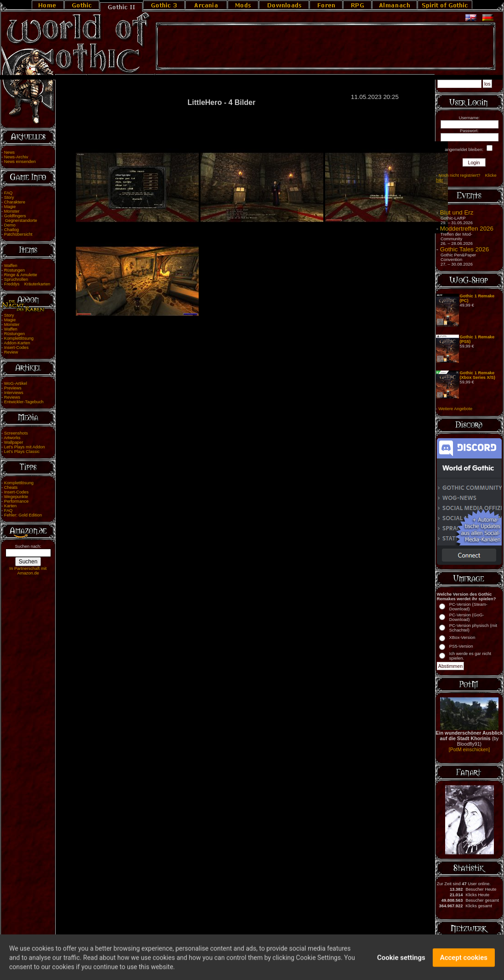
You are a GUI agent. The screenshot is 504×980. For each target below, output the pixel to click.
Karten (10, 506)
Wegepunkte (16, 497)
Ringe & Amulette (21, 275)
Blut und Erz (457, 212)
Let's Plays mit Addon (25, 447)
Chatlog (11, 230)
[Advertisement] (326, 46)
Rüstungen (14, 270)
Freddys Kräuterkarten (27, 284)
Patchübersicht (18, 234)
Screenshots (16, 433)
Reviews (12, 397)
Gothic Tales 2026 (464, 249)
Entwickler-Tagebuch (24, 402)
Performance (16, 501)
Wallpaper (14, 442)
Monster (12, 211)
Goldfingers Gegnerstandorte (19, 218)
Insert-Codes (16, 348)
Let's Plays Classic (22, 452)
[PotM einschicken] (469, 749)
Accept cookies (464, 963)
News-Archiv (16, 157)
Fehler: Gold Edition (23, 515)
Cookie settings (401, 963)
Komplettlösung (19, 338)
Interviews (14, 393)
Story (9, 197)
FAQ (9, 193)
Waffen (11, 266)
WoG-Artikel (16, 383)
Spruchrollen (16, 279)
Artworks (12, 438)
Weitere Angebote (455, 409)
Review (11, 352)
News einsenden (20, 162)
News (9, 152)
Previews (13, 388)
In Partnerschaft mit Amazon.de (28, 571)
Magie (10, 207)
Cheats (11, 487)
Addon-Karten (17, 343)
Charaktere (15, 202)
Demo (10, 225)
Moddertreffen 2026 (467, 229)
